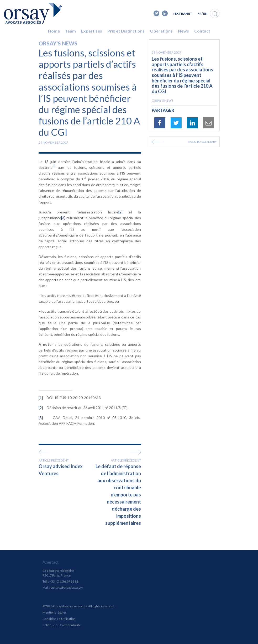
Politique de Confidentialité (62, 625)
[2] (120, 212)
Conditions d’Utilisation (59, 619)
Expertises (92, 31)
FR (199, 14)
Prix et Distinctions (126, 31)
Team (70, 31)
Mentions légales (55, 612)
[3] (63, 218)
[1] (41, 398)
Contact (202, 31)
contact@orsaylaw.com (67, 587)
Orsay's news (58, 43)
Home (54, 31)
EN (205, 14)
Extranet (183, 14)
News (183, 31)
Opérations (161, 31)
